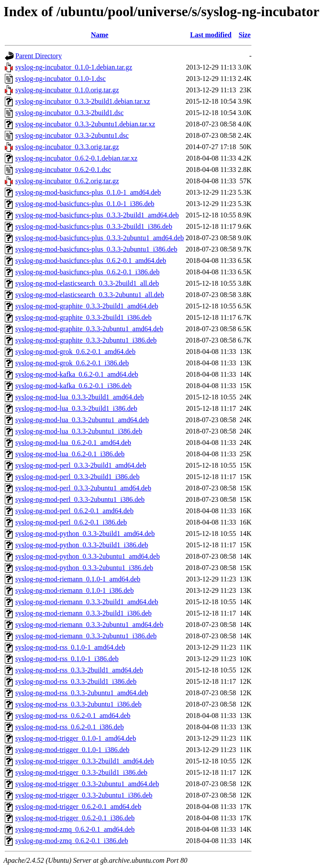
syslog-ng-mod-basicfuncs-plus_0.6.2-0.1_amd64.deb (91, 261)
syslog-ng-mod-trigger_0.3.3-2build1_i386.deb (81, 772)
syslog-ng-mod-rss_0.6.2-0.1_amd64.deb (73, 716)
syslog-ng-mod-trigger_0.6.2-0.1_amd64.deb (78, 807)
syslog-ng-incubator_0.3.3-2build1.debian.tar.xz (83, 101)
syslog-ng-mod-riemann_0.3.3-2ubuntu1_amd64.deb (89, 625)
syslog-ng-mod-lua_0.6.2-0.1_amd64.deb (73, 443)
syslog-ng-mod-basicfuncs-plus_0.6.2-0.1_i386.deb (87, 272)
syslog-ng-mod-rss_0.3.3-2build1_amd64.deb (79, 670)
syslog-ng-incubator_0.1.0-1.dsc (61, 79)
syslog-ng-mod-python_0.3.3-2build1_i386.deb (82, 545)
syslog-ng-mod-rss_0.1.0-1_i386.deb (67, 659)
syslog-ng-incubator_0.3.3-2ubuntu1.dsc (72, 135)
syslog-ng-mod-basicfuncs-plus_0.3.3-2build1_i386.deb (94, 226)
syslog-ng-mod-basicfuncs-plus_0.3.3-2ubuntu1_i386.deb (96, 249)
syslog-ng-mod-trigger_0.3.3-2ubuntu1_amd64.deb (87, 784)
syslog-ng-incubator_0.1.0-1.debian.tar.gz (74, 67)
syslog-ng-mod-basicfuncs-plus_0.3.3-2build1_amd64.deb (97, 215)
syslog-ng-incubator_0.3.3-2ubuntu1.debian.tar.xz (85, 124)
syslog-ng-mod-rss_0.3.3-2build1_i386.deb (76, 681)
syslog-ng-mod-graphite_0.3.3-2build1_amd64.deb (87, 306)
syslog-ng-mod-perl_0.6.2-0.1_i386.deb (71, 522)
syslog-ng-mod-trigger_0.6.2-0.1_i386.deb (75, 818)
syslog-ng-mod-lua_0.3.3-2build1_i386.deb (76, 408)
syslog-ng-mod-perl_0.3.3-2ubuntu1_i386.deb (80, 499)
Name (100, 35)
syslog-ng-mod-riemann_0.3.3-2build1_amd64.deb (87, 602)
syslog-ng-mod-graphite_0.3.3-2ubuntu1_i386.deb (86, 340)
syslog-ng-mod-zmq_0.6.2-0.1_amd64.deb (75, 829)
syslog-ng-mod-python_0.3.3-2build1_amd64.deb (85, 534)
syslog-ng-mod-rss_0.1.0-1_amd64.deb (70, 647)
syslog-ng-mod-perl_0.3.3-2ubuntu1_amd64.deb (83, 488)
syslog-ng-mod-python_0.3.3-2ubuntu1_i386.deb (84, 568)
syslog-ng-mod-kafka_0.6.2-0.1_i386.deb (73, 386)
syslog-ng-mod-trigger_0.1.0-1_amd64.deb (76, 738)
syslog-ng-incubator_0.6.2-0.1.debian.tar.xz (76, 158)
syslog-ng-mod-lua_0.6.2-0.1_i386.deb (70, 454)
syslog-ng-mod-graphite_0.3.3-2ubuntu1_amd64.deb (89, 329)
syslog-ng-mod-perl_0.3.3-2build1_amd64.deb (81, 465)
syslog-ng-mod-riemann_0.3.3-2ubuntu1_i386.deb (86, 636)
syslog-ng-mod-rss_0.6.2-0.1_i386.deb (70, 727)
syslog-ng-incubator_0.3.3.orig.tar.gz (67, 147)
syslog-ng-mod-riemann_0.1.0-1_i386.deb (75, 590)
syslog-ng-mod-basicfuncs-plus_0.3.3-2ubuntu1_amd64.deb (100, 238)
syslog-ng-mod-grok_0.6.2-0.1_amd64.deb (75, 352)
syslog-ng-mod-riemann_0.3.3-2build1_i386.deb (84, 613)
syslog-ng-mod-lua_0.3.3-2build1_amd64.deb (80, 397)
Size (245, 35)
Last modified (211, 35)
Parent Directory (38, 56)
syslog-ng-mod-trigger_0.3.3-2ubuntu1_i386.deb (84, 795)
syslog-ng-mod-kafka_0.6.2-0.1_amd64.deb (77, 374)
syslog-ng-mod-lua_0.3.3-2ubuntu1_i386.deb (79, 431)
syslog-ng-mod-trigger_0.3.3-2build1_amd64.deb (85, 761)
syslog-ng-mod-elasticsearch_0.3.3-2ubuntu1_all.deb (90, 295)
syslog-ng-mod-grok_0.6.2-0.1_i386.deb (72, 363)
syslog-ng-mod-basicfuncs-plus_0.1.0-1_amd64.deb (88, 192)
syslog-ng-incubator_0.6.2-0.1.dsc (63, 170)
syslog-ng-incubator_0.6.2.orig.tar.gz (67, 181)
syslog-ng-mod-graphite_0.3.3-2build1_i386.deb (84, 317)
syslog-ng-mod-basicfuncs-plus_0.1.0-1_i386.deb (85, 204)
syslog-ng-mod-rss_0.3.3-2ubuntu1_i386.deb (78, 704)
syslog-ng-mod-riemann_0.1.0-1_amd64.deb (78, 579)
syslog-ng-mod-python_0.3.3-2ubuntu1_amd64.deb (87, 556)
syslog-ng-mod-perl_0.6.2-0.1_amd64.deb (74, 511)
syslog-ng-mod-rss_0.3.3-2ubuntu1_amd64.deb (82, 693)
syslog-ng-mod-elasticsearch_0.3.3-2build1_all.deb (87, 283)
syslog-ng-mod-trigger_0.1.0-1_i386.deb (72, 750)
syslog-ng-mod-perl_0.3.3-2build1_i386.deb (77, 477)
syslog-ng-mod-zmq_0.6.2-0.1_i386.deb (72, 841)
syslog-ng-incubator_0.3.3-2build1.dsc (70, 113)
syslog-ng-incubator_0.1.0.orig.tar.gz (67, 90)
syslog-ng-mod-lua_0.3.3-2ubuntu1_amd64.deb (82, 420)
